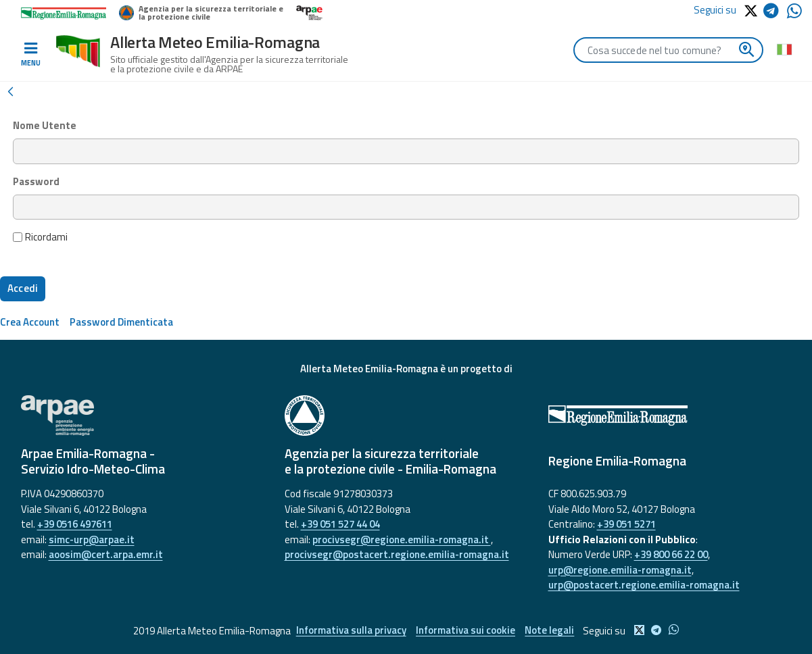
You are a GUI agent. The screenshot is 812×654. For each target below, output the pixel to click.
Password (36, 182)
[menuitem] (30, 322)
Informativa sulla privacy (351, 631)
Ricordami (41, 237)
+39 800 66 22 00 (671, 554)
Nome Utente (45, 126)
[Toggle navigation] (30, 55)
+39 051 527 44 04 (340, 524)
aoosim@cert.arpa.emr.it (106, 554)
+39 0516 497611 (75, 524)
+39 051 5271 (626, 524)
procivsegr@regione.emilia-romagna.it (402, 539)
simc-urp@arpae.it (92, 539)
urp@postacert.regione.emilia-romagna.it (644, 585)
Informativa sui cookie (465, 631)
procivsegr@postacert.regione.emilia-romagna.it (397, 554)
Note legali (550, 631)
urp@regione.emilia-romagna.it (620, 570)
